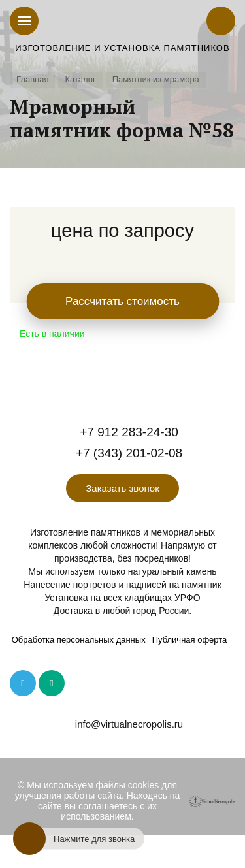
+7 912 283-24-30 (129, 432)
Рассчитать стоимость (122, 301)
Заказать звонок (122, 488)
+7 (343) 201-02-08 (129, 453)
